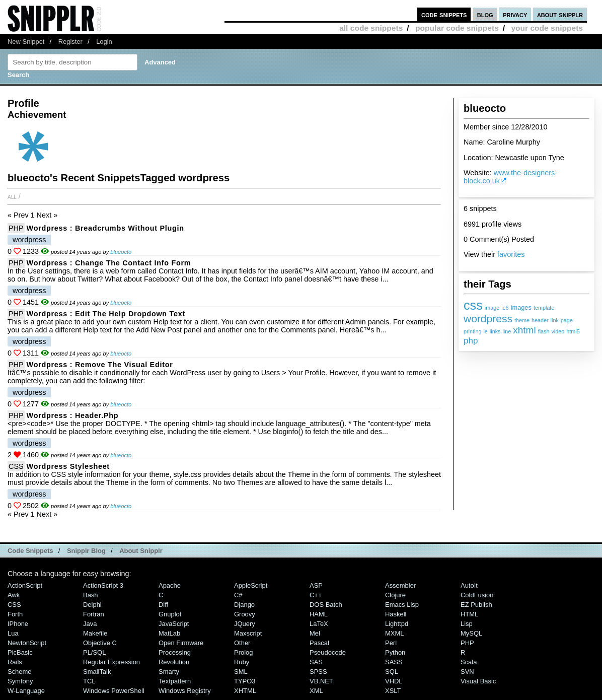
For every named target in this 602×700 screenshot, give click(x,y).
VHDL (394, 681)
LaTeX (319, 624)
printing (472, 331)
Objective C (100, 643)
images (521, 307)
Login (104, 42)
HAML (319, 614)
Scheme (20, 672)
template (544, 308)
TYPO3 (245, 681)
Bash (91, 595)
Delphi (92, 605)
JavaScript (174, 624)
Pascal (319, 643)
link (555, 320)
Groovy (245, 614)
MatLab (169, 633)
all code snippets (371, 28)
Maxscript (248, 633)
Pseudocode (328, 652)
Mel (315, 633)
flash (544, 331)
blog (485, 14)
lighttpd (397, 624)
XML (316, 691)
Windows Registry (185, 691)
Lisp (467, 624)
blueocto (121, 252)
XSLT (393, 691)
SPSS (318, 672)
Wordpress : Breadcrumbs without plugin (105, 228)
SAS (316, 662)
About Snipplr (141, 551)
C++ (316, 595)
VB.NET (321, 681)
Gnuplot (170, 614)
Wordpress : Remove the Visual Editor (100, 365)
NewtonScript (27, 643)
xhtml (524, 330)
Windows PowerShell (114, 691)
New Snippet (26, 42)
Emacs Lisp (402, 605)
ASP (316, 585)
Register (70, 42)
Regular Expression (111, 662)
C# (238, 595)
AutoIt (469, 585)
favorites (511, 254)
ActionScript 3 (103, 585)
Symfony (20, 681)
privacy (515, 14)
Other (242, 643)
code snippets (444, 14)
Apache (170, 585)
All (12, 196)
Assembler (400, 585)
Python (395, 652)
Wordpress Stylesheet (68, 466)
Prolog (243, 652)
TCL (89, 681)
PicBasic (20, 652)
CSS (16, 466)
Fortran (94, 614)
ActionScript (25, 585)
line (507, 331)
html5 (573, 331)
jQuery (245, 624)
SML (241, 672)
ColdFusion (477, 595)
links (495, 331)
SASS (394, 662)
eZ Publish (476, 605)
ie (485, 331)
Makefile (95, 633)
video (558, 331)
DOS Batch (326, 605)
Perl (391, 643)
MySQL (471, 633)
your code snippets (547, 28)
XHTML (245, 691)
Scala (469, 662)
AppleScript (251, 585)
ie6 (505, 308)
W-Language (26, 691)
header (540, 320)
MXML (394, 633)
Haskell (396, 614)
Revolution (174, 662)
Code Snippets (30, 551)
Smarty (169, 672)
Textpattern (175, 681)
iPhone (18, 624)
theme (522, 320)
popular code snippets (457, 28)
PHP (16, 228)
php (471, 341)
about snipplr (560, 14)
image (492, 308)
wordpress (488, 319)
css (473, 305)
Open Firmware (181, 643)
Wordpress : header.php (73, 415)
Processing (175, 652)
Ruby (242, 662)
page (567, 320)
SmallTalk (97, 672)
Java (90, 624)
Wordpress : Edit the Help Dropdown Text (106, 314)
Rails (15, 662)
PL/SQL (94, 652)
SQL (392, 672)
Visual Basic (478, 681)
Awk (14, 595)
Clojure (395, 595)
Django (244, 605)
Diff (163, 605)
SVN (467, 672)
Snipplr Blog (86, 551)
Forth (15, 614)
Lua (13, 633)
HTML (469, 614)
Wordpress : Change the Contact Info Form (109, 263)
